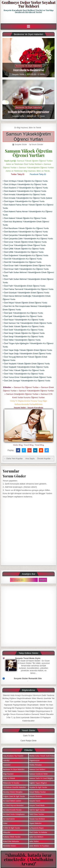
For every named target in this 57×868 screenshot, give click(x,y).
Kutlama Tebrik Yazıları (12, 837)
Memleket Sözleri (10, 846)
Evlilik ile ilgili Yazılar (11, 828)
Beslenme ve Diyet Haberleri (28, 66)
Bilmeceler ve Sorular (11, 783)
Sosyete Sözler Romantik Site (28, 678)
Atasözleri (7, 765)
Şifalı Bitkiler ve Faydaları (39, 846)
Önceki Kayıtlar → (45, 458)
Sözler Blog (18, 445)
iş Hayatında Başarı (37, 828)
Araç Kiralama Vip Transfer (13, 756)
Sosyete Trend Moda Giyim (28, 658)
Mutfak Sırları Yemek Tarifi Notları (42, 756)
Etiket (5, 823)
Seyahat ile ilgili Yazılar (38, 787)
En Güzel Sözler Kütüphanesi (14, 814)
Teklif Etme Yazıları (37, 814)
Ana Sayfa (30, 458)
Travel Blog (29, 445)
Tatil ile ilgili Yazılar (37, 810)
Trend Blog (39, 445)
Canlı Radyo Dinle (28, 741)
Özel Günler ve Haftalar (38, 832)
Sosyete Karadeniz (35, 408)
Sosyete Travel (35, 801)
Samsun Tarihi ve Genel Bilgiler (41, 778)
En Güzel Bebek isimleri (12, 801)
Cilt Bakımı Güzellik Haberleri (14, 787)
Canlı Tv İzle (28, 736)
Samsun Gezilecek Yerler (39, 774)
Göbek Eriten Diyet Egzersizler (28, 112)
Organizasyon (34, 760)
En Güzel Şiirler (9, 819)
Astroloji (6, 760)
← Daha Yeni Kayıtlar (13, 458)
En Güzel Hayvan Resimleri (13, 805)
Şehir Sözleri (34, 841)
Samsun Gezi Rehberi (37, 769)
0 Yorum (41, 74)
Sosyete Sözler (18, 74)
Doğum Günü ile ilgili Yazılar (14, 796)
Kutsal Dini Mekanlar (11, 841)
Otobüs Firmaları (36, 765)
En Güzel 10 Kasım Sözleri (29, 661)
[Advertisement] (29, 19)
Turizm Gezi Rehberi (37, 819)
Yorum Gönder (37, 144)
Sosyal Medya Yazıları (38, 792)
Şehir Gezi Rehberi (36, 837)
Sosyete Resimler (36, 796)
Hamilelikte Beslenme (29, 70)
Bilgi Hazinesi (22, 128)
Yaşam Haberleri (35, 823)
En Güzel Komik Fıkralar (12, 810)
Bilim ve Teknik (35, 128)
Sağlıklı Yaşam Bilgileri (38, 783)
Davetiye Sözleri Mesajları (13, 792)
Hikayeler (7, 832)
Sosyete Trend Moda (37, 805)
